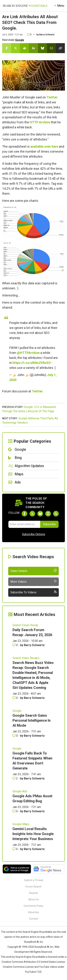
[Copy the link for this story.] (60, 48)
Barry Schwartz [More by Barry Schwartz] (34, 645)
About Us (34, 899)
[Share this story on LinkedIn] (33, 48)
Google (20, 40)
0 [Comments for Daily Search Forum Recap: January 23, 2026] (15, 645)
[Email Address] (24, 524)
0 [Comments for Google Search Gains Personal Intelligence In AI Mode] (15, 736)
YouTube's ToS (33, 972)
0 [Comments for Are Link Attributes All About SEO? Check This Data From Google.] (29, 35)
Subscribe (49, 524)
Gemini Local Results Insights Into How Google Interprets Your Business (33, 834)
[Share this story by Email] (51, 48)
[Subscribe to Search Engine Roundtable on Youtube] (48, 514)
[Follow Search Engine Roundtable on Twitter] (32, 514)
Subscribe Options (34, 534)
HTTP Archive (40, 122)
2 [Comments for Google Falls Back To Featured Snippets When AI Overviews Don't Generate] (15, 778)
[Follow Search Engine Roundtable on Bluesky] (40, 514)
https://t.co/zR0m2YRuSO (32, 363)
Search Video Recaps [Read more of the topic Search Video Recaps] (26, 658)
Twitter (52, 97)
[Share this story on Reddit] (24, 48)
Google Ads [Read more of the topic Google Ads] (20, 791)
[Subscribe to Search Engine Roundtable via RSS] (56, 514)
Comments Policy (33, 906)
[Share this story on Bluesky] (43, 48)
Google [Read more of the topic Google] (17, 711)
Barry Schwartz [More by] (47, 35)
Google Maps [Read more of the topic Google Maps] (21, 824)
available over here (44, 146)
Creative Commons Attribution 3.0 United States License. (34, 962)
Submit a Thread (34, 880)
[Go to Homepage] (25, 6)
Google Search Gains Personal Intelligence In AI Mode (32, 720)
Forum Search (33, 887)
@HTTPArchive (28, 353)
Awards (33, 893)
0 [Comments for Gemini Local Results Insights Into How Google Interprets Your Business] (15, 849)
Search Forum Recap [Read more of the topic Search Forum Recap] (25, 625)
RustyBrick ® (42, 947)
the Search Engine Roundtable (36, 932)
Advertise (33, 912)
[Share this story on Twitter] (16, 48)
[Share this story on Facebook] (7, 48)
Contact (34, 919)
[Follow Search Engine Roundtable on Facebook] (24, 514)
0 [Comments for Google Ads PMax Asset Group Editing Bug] (15, 811)
